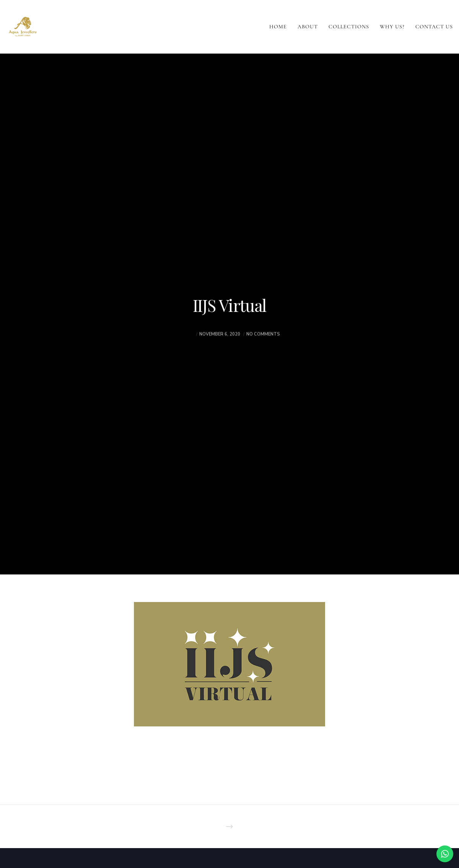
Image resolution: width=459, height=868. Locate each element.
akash (187, 348)
